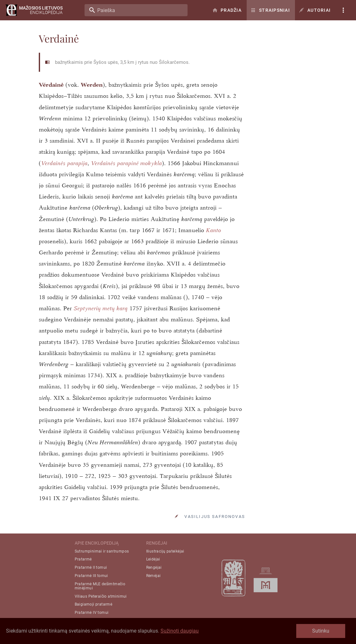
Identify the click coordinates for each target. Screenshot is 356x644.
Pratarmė (83, 559)
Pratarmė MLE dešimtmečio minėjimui (100, 586)
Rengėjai (154, 567)
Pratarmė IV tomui (92, 613)
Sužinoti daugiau (180, 631)
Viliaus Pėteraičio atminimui (101, 596)
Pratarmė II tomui (91, 567)
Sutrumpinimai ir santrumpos (102, 551)
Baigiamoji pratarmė (94, 604)
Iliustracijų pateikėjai (165, 551)
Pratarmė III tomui (91, 576)
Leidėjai (153, 559)
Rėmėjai (154, 576)
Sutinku (321, 631)
